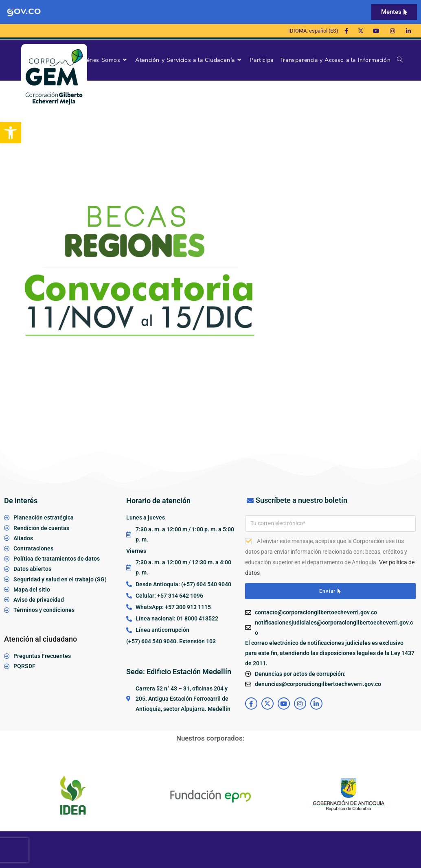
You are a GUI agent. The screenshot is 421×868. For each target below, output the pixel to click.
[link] (11, 133)
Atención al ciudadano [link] (41, 639)
